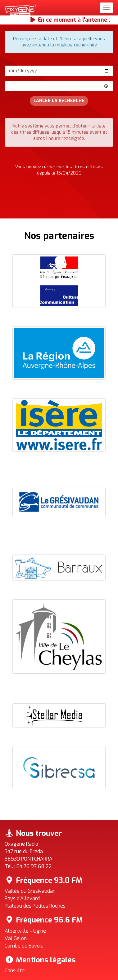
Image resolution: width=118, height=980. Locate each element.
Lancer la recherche (59, 101)
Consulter (16, 971)
